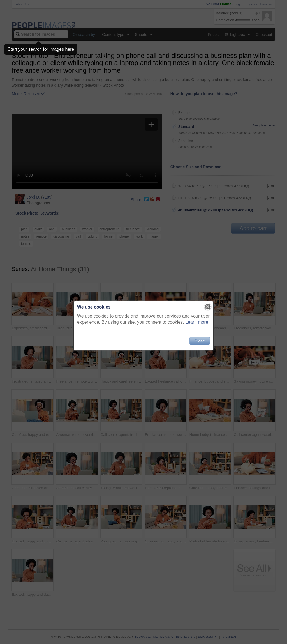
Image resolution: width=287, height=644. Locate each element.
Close (200, 341)
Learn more (197, 322)
